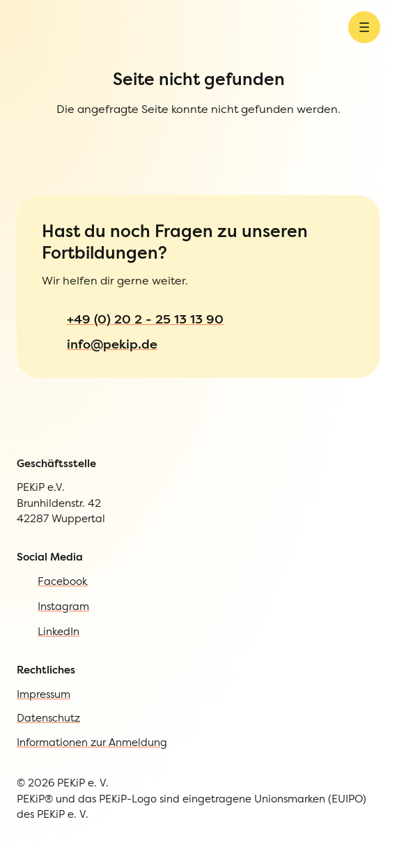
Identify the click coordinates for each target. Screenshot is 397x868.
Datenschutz (48, 738)
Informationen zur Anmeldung (92, 762)
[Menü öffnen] (364, 37)
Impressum (44, 714)
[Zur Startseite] (38, 37)
